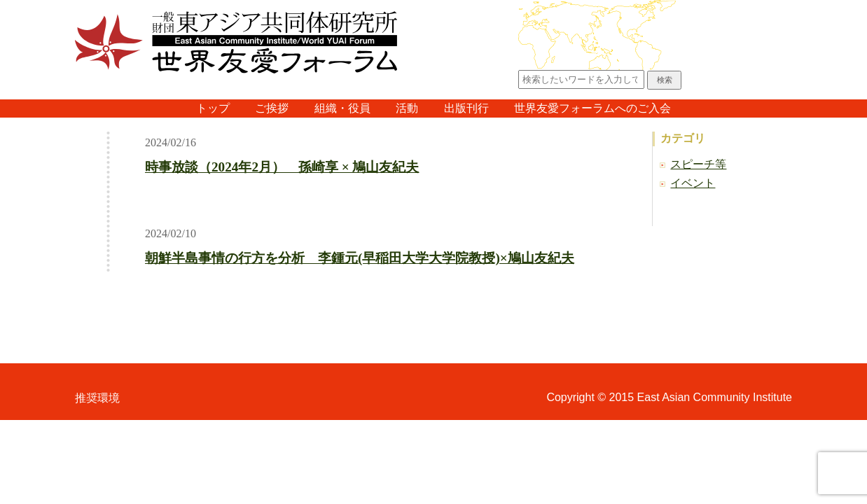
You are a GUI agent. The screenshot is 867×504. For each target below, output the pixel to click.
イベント (693, 183)
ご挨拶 (272, 108)
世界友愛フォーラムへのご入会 (592, 108)
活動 (407, 108)
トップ (213, 108)
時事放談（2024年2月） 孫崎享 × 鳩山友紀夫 (282, 167)
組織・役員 (342, 108)
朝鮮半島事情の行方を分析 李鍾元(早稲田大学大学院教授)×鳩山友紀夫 (360, 258)
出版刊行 (466, 108)
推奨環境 (97, 398)
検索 (665, 80)
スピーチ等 (698, 164)
